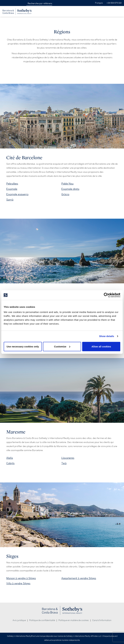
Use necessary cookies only (23, 346)
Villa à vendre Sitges (18, 584)
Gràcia (65, 194)
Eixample (12, 189)
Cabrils (10, 463)
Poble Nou (67, 184)
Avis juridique (19, 620)
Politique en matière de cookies (74, 620)
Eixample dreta (70, 189)
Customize (62, 346)
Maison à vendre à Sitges (21, 578)
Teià (64, 463)
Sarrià (10, 200)
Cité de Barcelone (24, 158)
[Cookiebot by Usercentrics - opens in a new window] (106, 295)
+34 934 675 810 (114, 3)
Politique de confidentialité (42, 620)
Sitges (12, 556)
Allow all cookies (101, 346)
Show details (107, 336)
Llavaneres (68, 458)
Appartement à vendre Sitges (79, 578)
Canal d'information (102, 620)
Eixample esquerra (17, 194)
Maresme (16, 432)
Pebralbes (12, 184)
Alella (10, 458)
